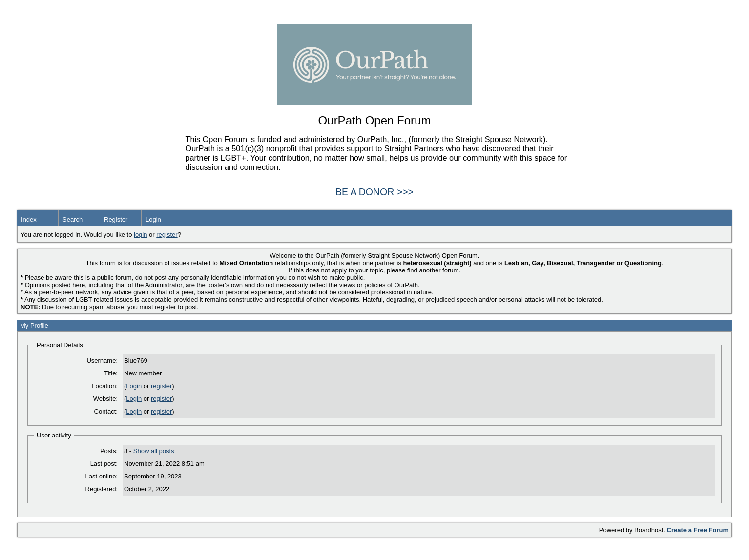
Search (73, 219)
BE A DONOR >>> (374, 192)
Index (29, 219)
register (167, 235)
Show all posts (154, 451)
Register (116, 219)
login (140, 235)
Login (153, 219)
